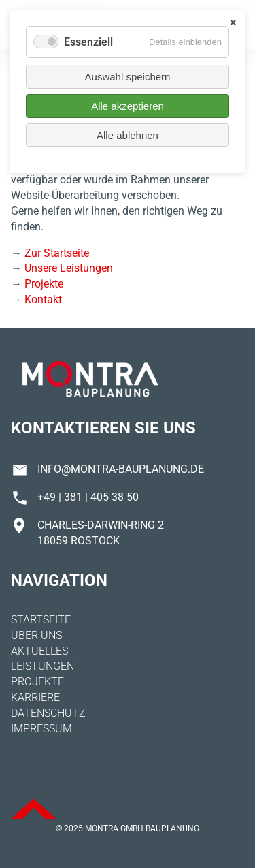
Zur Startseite (57, 253)
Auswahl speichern (128, 77)
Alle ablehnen (128, 135)
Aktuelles (39, 651)
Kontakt (43, 299)
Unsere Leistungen (69, 268)
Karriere (35, 697)
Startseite (41, 620)
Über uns (36, 635)
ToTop (34, 809)
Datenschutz (48, 713)
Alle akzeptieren (128, 106)
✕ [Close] (233, 23)
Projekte (44, 284)
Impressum (41, 729)
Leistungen (42, 666)
